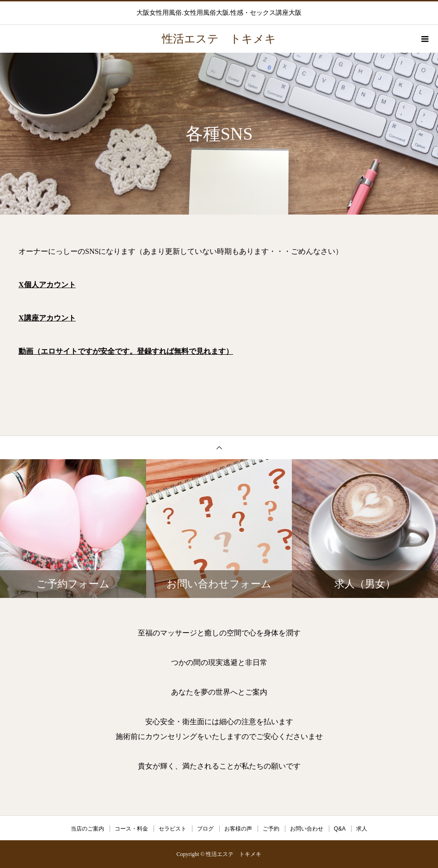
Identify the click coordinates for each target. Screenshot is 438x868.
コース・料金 (131, 829)
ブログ (205, 829)
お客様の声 (238, 829)
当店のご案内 (87, 829)
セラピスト (173, 829)
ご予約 (271, 829)
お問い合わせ (307, 829)
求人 (362, 829)
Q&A (340, 829)
